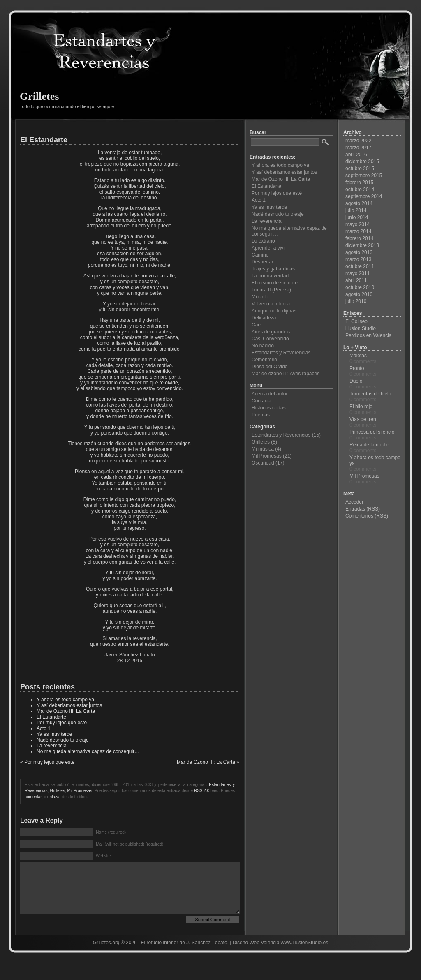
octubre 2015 (360, 169)
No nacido (263, 346)
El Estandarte (44, 140)
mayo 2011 (357, 273)
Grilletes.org (106, 955)
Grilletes (39, 96)
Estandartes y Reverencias (281, 353)
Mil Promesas (80, 791)
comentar (33, 797)
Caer (257, 325)
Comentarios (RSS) (367, 516)
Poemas (261, 415)
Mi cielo (260, 297)
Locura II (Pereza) (271, 290)
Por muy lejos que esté (62, 723)
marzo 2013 (358, 259)
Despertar (263, 262)
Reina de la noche (369, 445)
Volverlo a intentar (271, 304)
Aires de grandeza (272, 332)
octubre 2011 (360, 266)
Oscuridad (263, 463)
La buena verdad (270, 276)
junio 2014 (357, 217)
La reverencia (52, 746)
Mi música (263, 449)
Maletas (358, 356)
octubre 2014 (360, 190)
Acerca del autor (269, 394)
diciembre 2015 (362, 162)
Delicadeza (264, 318)
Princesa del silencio (372, 432)
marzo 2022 (358, 141)
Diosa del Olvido (269, 367)
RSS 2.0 (202, 791)
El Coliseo (356, 321)
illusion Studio (361, 328)
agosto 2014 (359, 203)
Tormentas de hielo (370, 394)
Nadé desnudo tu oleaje (63, 740)
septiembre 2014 (364, 196)
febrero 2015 (359, 183)
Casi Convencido (270, 339)
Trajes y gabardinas (273, 269)
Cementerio (264, 360)
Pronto (357, 368)
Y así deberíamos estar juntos (69, 705)
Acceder (354, 502)
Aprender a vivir (269, 248)
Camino (260, 255)
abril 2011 (356, 280)
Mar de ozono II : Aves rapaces (286, 374)
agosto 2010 (359, 294)
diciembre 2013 (362, 245)
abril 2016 (356, 155)
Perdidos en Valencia (369, 335)
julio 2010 (356, 301)
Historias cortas (269, 408)
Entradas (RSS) (363, 509)
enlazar (54, 797)
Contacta (261, 401)
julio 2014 (356, 210)
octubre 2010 (360, 287)
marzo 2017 (358, 148)
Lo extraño (263, 241)
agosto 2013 (359, 252)
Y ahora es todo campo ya (65, 700)
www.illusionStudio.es (304, 955)
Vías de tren (363, 419)
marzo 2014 (358, 231)
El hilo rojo (361, 407)
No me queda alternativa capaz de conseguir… (88, 751)
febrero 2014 (359, 238)
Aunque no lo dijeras (274, 311)
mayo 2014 (357, 224)
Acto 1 (44, 728)
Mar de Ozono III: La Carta (66, 711)
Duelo (356, 381)
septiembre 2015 (364, 176)
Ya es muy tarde (54, 734)
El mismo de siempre (275, 283)
